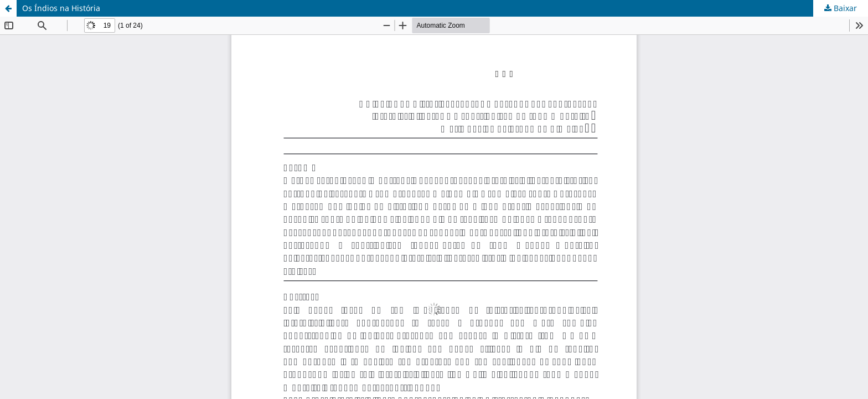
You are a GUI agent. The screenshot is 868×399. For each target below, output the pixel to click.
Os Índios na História (61, 8)
